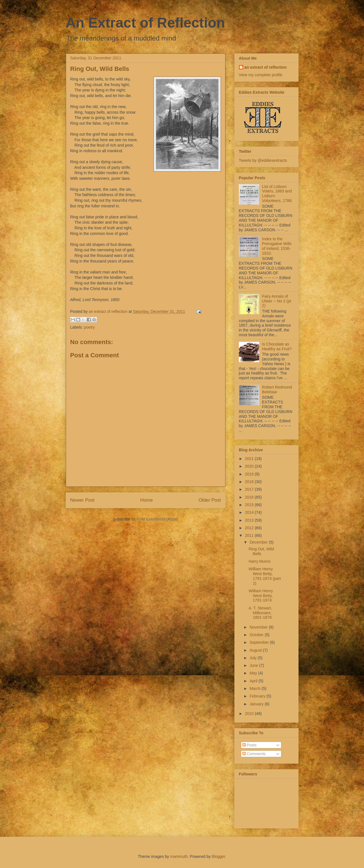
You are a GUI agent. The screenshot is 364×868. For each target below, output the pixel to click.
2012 (250, 528)
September (260, 642)
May (254, 673)
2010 (250, 714)
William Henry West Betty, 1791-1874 (261, 596)
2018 (250, 482)
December (259, 542)
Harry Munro (259, 561)
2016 (250, 497)
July (254, 658)
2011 (250, 535)
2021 (250, 459)
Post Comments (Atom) (158, 519)
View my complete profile (261, 75)
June (254, 665)
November (259, 627)
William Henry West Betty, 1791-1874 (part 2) (265, 576)
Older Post (210, 500)
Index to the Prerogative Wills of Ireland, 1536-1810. (277, 246)
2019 (250, 474)
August (256, 650)
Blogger (218, 856)
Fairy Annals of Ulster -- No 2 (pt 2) (276, 301)
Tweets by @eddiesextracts (263, 160)
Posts (249, 745)
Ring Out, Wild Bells (261, 551)
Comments (254, 754)
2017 (250, 489)
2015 (250, 505)
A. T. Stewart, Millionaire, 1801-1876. (261, 613)
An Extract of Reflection (145, 23)
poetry (90, 327)
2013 (250, 520)
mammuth (179, 856)
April (254, 681)
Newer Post (82, 500)
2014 (250, 512)
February (258, 696)
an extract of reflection (266, 67)
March (256, 688)
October (257, 635)
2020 (250, 466)
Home (147, 500)
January (257, 704)
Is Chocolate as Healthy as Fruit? (277, 346)
